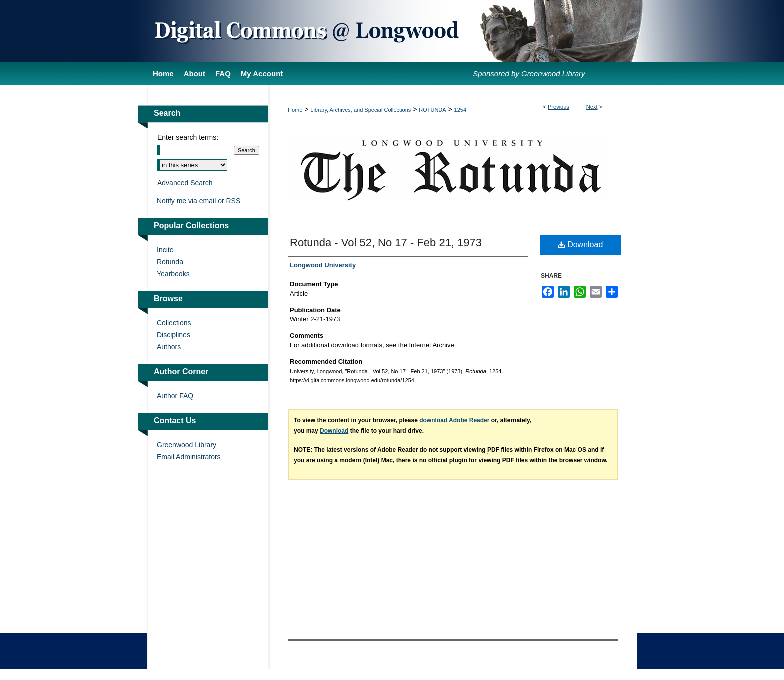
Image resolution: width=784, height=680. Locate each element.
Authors (169, 347)
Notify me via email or (199, 201)
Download (581, 245)
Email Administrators (189, 457)
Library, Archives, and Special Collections (361, 110)
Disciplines (174, 335)
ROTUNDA (432, 110)
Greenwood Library (187, 445)
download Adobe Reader (454, 420)
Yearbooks (173, 274)
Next (592, 107)
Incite (165, 250)
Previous (559, 107)
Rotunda (170, 262)
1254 (460, 110)
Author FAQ (175, 396)
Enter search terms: (188, 137)
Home (295, 110)
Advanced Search (185, 183)
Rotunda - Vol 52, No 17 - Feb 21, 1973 (386, 243)
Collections (174, 323)
